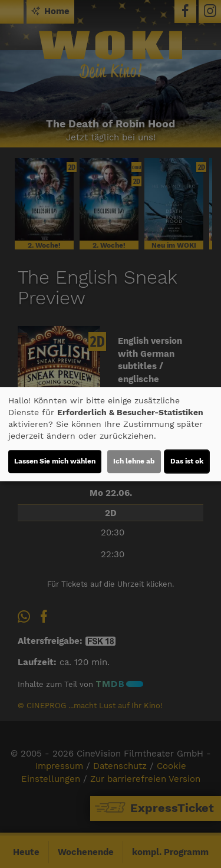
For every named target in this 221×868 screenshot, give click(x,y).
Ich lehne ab (134, 461)
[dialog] (111, 434)
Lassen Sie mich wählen (55, 461)
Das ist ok (187, 461)
